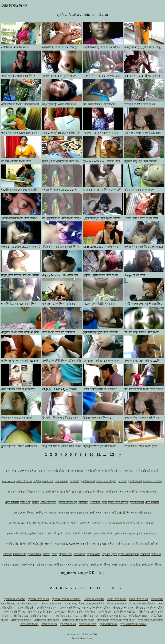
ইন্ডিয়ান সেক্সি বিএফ (38, 599)
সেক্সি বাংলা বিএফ (86, 612)
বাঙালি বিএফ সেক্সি (27, 603)
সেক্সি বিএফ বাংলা (138, 616)
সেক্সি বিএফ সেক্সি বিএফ (47, 620)
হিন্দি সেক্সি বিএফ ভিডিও (133, 624)
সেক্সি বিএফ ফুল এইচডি (113, 616)
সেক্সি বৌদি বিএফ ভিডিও (151, 620)
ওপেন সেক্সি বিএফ (117, 599)
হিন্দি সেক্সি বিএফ (109, 624)
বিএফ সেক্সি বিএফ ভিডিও (142, 603)
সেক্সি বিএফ (105, 612)
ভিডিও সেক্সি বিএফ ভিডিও (150, 608)
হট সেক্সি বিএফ (68, 624)
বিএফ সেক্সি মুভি (25, 608)
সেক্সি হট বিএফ (49, 624)
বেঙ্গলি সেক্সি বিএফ (69, 608)
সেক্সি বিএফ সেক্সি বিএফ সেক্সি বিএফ (116, 620)
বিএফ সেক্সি (70, 603)
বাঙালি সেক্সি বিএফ (51, 603)
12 (112, 454)
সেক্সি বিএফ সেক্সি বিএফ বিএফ (78, 620)
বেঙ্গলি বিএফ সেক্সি (47, 608)
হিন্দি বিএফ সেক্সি (88, 624)
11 (99, 454)
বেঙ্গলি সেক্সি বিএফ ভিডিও (96, 608)
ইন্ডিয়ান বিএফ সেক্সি (14, 599)
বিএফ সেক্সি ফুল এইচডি (92, 603)
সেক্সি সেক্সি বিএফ (29, 624)
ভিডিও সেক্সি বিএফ (123, 608)
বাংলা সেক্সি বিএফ (138, 599)
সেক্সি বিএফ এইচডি (124, 612)
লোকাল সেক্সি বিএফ (14, 612)
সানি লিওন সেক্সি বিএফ (40, 612)
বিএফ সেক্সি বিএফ (116, 603)
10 (91, 454)
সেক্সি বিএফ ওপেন (41, 616)
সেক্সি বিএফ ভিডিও (21, 620)
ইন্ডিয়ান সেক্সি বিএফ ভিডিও (66, 599)
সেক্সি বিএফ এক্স (20, 616)
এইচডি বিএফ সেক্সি (94, 599)
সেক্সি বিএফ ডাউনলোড (66, 616)
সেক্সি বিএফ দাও (90, 616)
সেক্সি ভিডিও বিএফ (14, 6)
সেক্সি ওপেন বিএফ (64, 612)
